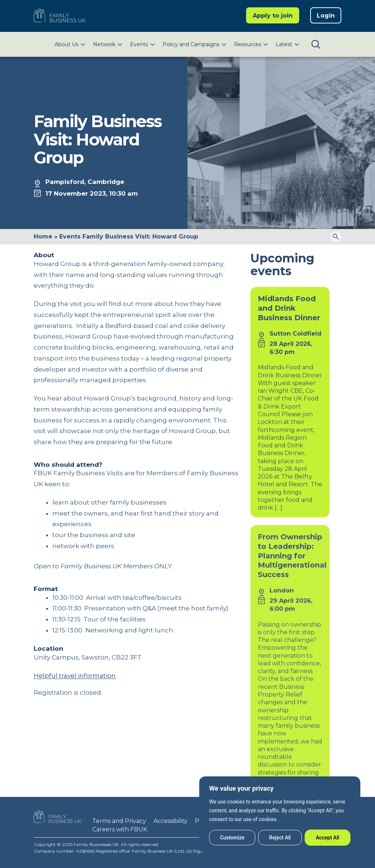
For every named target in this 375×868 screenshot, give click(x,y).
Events (139, 44)
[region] (280, 815)
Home (43, 237)
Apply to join (273, 16)
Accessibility (170, 821)
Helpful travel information (75, 676)
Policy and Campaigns (191, 44)
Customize (232, 838)
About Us (66, 44)
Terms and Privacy (119, 821)
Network (104, 44)
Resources (248, 44)
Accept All (327, 838)
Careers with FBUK (120, 829)
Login (326, 16)
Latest (284, 44)
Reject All (280, 838)
